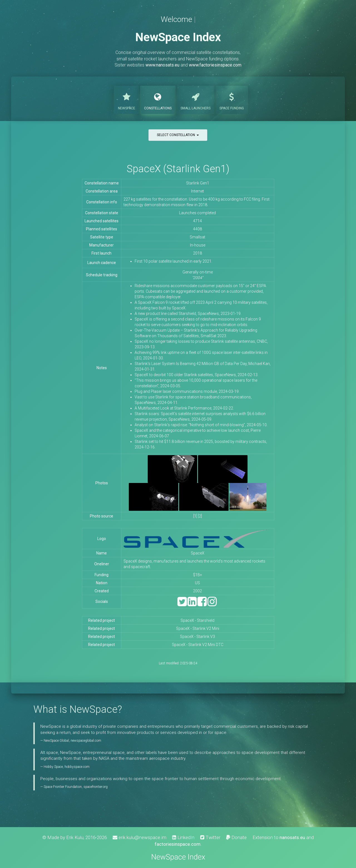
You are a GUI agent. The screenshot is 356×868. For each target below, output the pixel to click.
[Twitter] (182, 604)
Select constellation (178, 135)
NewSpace (127, 99)
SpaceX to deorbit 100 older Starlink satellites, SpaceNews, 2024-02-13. (196, 375)
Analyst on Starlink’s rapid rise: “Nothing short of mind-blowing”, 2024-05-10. (201, 425)
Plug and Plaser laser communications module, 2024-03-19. (187, 391)
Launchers (196, 99)
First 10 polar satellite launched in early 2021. (173, 261)
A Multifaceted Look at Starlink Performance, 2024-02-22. (184, 408)
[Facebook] (202, 604)
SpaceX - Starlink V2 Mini (198, 628)
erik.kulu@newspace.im (139, 837)
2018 (197, 253)
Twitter (210, 837)
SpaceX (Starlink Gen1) (178, 169)
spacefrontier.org (96, 787)
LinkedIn (183, 837)
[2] (200, 516)
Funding (232, 99)
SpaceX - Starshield (197, 620)
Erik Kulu (75, 837)
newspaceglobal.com (86, 741)
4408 (197, 229)
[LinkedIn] (192, 604)
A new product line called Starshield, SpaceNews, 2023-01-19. (188, 314)
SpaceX (198, 553)
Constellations (158, 99)
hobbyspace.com (77, 767)
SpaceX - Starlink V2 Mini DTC (198, 645)
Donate (236, 837)
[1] (195, 516)
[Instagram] (212, 604)
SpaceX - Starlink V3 (197, 637)
